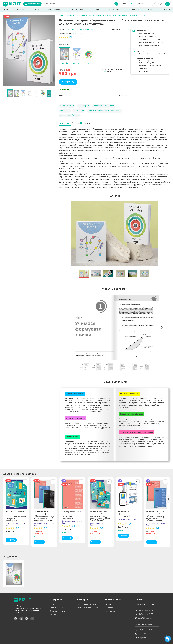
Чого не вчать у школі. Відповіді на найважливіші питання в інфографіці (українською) (16, 516)
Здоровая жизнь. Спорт (104, 106)
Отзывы (77, 123)
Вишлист (109, 608)
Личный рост (84, 106)
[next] (162, 234)
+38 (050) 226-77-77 (145, 614)
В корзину (68, 82)
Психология (79, 111)
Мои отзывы (110, 611)
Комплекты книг (67, 106)
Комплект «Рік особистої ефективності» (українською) (129, 514)
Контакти (166, 10)
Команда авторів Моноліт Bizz (80, 29)
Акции (6, 10)
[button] (54, 93)
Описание (65, 123)
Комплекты (21, 10)
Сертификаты (134, 10)
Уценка (151, 10)
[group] (65, 56)
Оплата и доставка (55, 10)
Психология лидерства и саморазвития (104, 111)
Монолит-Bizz (77, 33)
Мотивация (65, 111)
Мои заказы (110, 604)
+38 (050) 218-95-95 (145, 630)
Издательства (114, 10)
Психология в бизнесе (70, 115)
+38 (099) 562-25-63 (145, 610)
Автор (88, 123)
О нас (37, 10)
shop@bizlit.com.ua (145, 618)
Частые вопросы (78, 10)
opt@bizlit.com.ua (145, 634)
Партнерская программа (87, 604)
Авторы (97, 10)
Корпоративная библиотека (89, 608)
